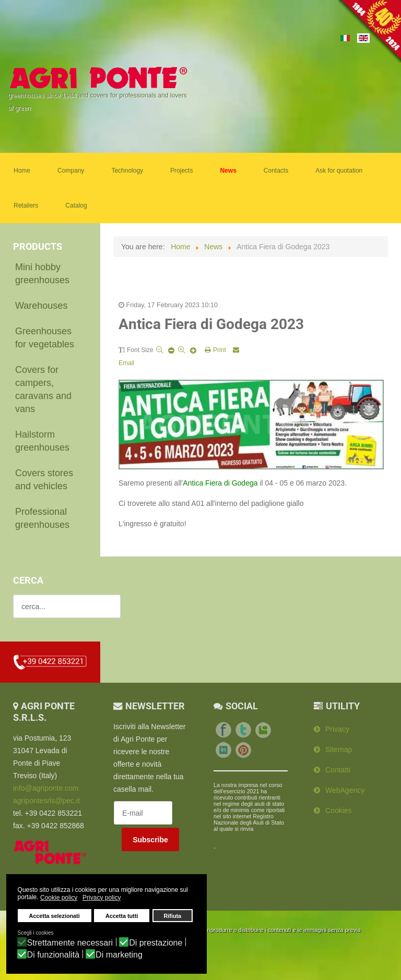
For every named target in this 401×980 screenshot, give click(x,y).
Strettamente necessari (70, 943)
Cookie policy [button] (59, 898)
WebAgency (345, 790)
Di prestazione (156, 943)
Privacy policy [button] (102, 898)
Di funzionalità (54, 955)
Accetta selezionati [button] (55, 916)
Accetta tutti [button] (122, 916)
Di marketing (119, 955)
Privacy (337, 729)
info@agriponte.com (46, 788)
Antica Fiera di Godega (220, 483)
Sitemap (339, 749)
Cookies (339, 810)
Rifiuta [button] (173, 916)
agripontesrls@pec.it (46, 801)
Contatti (338, 770)
